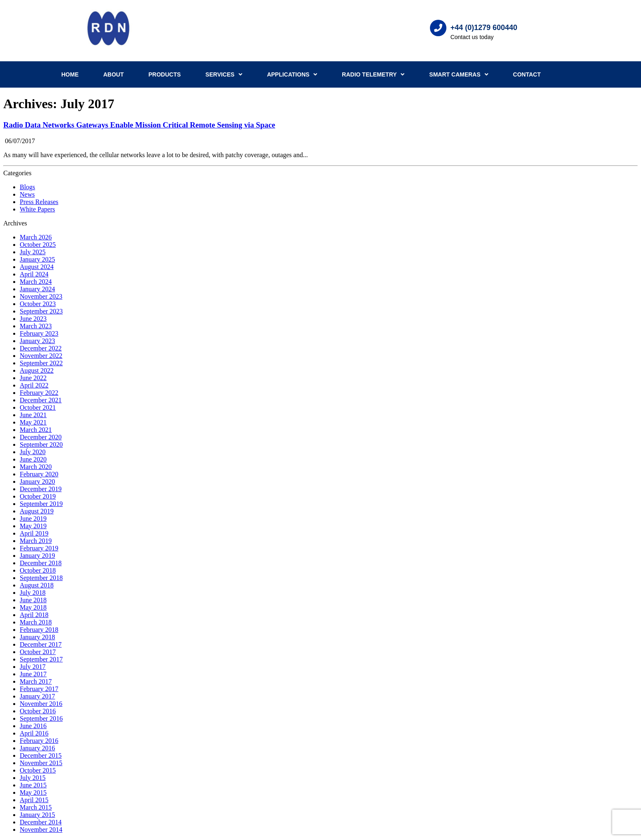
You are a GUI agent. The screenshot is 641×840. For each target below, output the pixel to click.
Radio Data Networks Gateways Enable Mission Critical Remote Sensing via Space (139, 125)
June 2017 (33, 674)
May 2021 (33, 422)
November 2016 (41, 704)
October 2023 (38, 304)
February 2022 (39, 393)
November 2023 (41, 296)
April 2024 (34, 274)
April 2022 (34, 385)
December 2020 (41, 437)
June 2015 (33, 785)
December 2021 (41, 400)
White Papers (37, 209)
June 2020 (33, 459)
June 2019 (33, 519)
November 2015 (41, 763)
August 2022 (37, 370)
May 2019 (33, 526)
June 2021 (33, 415)
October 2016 (38, 711)
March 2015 (36, 807)
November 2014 (41, 830)
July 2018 (33, 593)
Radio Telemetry (373, 74)
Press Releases (39, 202)
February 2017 (39, 689)
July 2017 (33, 667)
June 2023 (33, 319)
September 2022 (41, 363)
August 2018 (37, 585)
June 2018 (33, 600)
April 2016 (34, 733)
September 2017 (41, 659)
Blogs (27, 187)
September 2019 (41, 504)
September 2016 (41, 718)
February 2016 (39, 741)
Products (165, 74)
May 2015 (33, 792)
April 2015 (34, 800)
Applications (292, 74)
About (114, 74)
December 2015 (41, 755)
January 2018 (37, 637)
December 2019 (41, 489)
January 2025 (37, 259)
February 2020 (39, 474)
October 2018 (38, 570)
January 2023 (37, 341)
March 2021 (36, 430)
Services (224, 74)
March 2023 (36, 326)
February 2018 (39, 630)
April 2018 (34, 615)
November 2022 (41, 356)
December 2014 (41, 822)
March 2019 (36, 541)
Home (70, 74)
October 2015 (38, 770)
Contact (527, 74)
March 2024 (36, 282)
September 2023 (41, 311)
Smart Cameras (459, 74)
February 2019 (39, 548)
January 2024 (37, 289)
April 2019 (34, 533)
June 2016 (33, 726)
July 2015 (33, 778)
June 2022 (33, 378)
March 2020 (36, 467)
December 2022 (41, 348)
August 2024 (37, 267)
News (27, 194)
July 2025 (33, 252)
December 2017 (41, 644)
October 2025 (38, 245)
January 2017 (37, 696)
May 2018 (33, 607)
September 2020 (41, 444)
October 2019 (38, 496)
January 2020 (37, 481)
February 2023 (39, 333)
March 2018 (36, 622)
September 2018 (41, 578)
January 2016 (37, 748)
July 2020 (33, 452)
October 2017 (38, 652)
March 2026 (36, 237)
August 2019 (37, 511)
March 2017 (36, 681)
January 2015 (37, 815)
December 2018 (41, 563)
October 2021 (38, 407)
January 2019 (37, 556)
